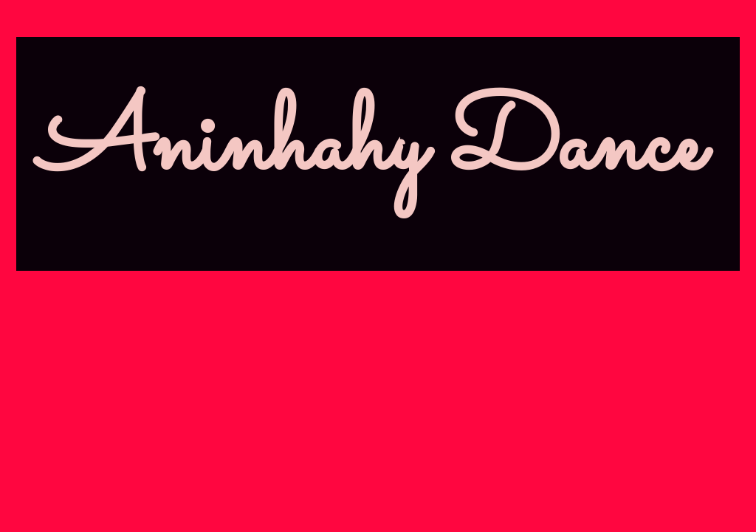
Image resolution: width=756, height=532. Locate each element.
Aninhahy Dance (371, 147)
